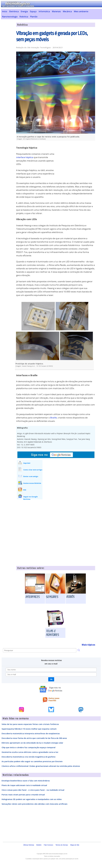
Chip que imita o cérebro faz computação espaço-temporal (29, 747)
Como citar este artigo (33, 470)
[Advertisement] (76, 160)
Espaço (33, 11)
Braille (54, 418)
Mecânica (67, 11)
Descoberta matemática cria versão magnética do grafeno (29, 757)
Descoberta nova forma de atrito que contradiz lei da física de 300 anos (34, 738)
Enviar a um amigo (31, 476)
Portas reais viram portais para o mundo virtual (23, 795)
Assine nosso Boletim (32, 483)
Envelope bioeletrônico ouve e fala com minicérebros (26, 781)
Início (5, 11)
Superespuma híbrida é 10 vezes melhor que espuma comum (29, 729)
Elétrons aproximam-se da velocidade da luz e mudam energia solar (32, 743)
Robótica (24, 17)
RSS (25, 490)
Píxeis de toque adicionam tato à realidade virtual (24, 785)
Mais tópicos (88, 645)
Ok (51, 679)
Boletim (39, 845)
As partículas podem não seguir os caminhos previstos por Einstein (32, 761)
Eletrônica (14, 11)
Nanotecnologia (10, 17)
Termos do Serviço (62, 845)
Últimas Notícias (29, 845)
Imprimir (27, 463)
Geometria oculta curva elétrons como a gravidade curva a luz (30, 752)
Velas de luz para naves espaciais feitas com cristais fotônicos (30, 724)
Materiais (56, 11)
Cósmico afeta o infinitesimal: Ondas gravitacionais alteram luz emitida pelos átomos (41, 766)
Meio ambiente (81, 11)
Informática (44, 11)
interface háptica (25, 157)
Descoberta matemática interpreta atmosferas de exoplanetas (31, 733)
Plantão (34, 17)
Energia (24, 11)
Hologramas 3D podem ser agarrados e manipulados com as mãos (32, 799)
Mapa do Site (75, 845)
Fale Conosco (48, 845)
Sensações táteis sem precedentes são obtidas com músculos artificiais (35, 804)
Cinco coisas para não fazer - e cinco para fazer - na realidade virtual (33, 790)
